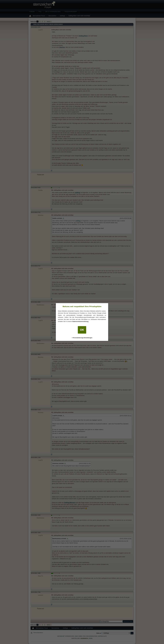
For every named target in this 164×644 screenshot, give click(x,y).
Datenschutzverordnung (80, 321)
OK (82, 330)
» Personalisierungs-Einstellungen (82, 338)
